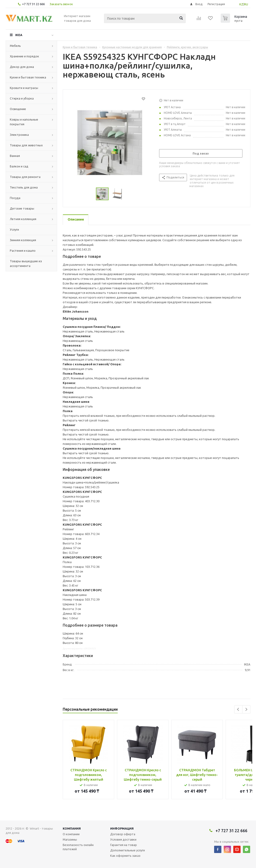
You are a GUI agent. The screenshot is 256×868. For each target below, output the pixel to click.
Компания (72, 828)
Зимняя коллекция (23, 240)
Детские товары (22, 208)
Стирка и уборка (22, 98)
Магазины (70, 839)
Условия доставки (123, 839)
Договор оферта (123, 834)
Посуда (15, 198)
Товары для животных (26, 145)
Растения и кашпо (23, 251)
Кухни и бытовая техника (28, 77)
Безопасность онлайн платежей (78, 847)
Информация (122, 828)
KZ (241, 4)
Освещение (18, 109)
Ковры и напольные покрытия (24, 122)
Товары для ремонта (25, 177)
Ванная (15, 156)
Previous (238, 709)
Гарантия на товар (124, 845)
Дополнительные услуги (128, 850)
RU (246, 4)
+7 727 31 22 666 (33, 4)
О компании (71, 834)
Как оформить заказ (125, 856)
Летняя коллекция (23, 219)
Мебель (15, 46)
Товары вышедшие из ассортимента (26, 263)
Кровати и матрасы (24, 88)
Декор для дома (22, 67)
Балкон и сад (19, 166)
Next (246, 709)
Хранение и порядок (24, 56)
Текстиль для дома (24, 187)
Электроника (19, 135)
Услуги (14, 229)
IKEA (19, 35)
